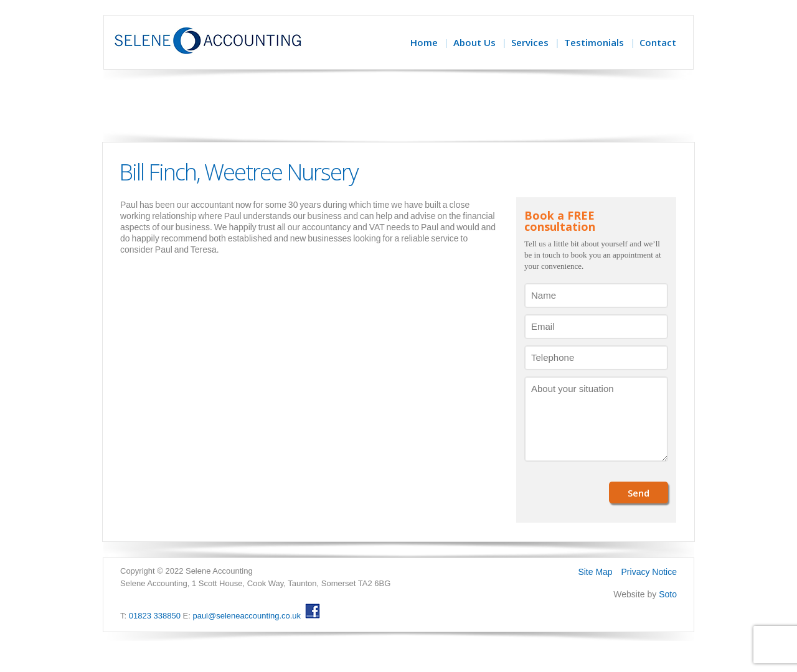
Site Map (595, 572)
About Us (474, 42)
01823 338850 (155, 616)
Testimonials (594, 42)
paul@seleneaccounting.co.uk (247, 616)
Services (530, 42)
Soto (668, 594)
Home (424, 42)
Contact (658, 42)
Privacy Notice (649, 572)
